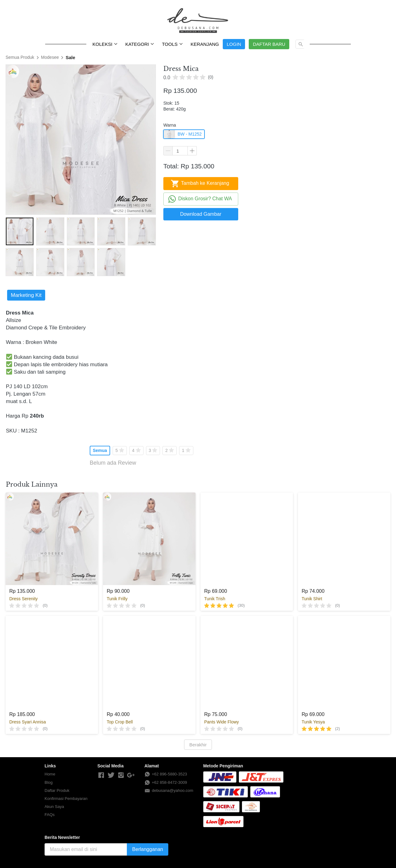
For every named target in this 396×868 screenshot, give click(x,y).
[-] (101, 775)
